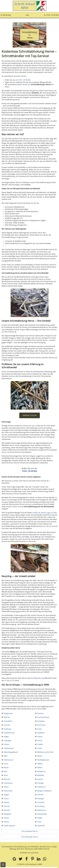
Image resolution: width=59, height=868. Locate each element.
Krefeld (40, 744)
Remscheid (8, 791)
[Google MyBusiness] (14, 859)
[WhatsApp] (45, 859)
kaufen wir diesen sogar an (43, 513)
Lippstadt (41, 826)
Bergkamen (8, 713)
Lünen (40, 748)
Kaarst (6, 822)
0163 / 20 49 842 (51, 15)
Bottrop (7, 717)
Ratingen (41, 799)
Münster (7, 779)
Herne (40, 741)
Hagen (6, 737)
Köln (6, 771)
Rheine (7, 802)
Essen (40, 729)
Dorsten (7, 725)
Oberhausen (9, 760)
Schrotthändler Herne (29, 837)
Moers (40, 756)
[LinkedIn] (39, 859)
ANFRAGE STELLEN (30, 415)
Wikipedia (37, 678)
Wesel (6, 768)
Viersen (7, 806)
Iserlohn (40, 795)
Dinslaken (41, 721)
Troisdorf (41, 802)
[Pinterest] (33, 859)
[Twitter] (20, 859)
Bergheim (8, 814)
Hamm (40, 737)
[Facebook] (26, 859)
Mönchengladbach (11, 752)
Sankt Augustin (10, 826)
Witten (40, 768)
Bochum (41, 713)
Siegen (6, 795)
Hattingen (8, 741)
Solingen (41, 783)
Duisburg (7, 729)
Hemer (7, 818)
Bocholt (7, 810)
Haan (39, 822)
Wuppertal (41, 771)
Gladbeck (41, 733)
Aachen (40, 779)
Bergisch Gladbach (44, 791)
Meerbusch (42, 810)
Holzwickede (42, 814)
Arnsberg (41, 806)
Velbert (40, 764)
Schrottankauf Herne (29, 831)
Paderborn (41, 787)
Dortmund (41, 725)
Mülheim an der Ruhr (45, 752)
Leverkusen (8, 783)
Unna (6, 764)
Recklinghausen (43, 760)
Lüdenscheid (9, 748)
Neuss (6, 787)
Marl (6, 756)
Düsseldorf (8, 721)
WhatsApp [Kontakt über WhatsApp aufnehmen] (6, 15)
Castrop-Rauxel (43, 717)
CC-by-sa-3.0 (9, 680)
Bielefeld (41, 775)
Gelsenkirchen (9, 733)
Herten (7, 744)
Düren (6, 799)
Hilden (40, 818)
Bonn (6, 775)
